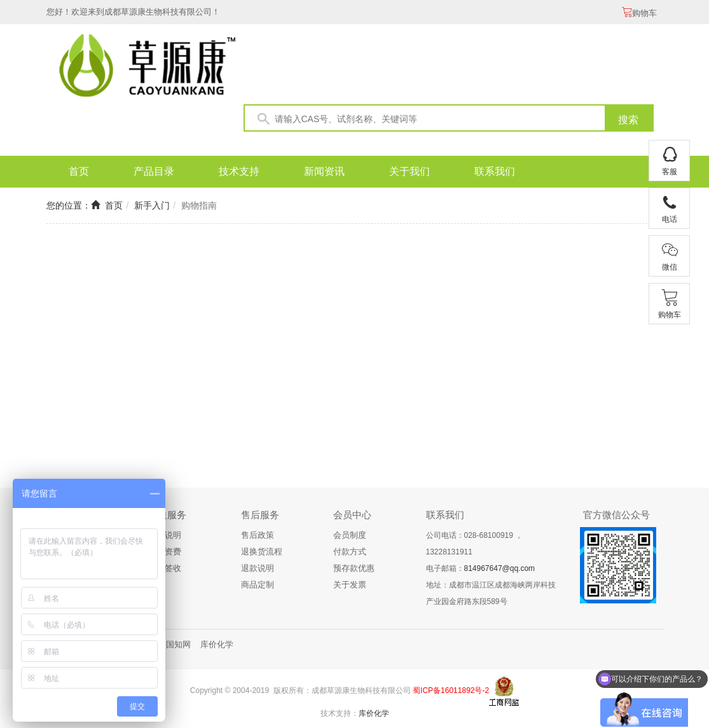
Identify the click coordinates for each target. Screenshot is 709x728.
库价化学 (217, 644)
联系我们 (495, 171)
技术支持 (239, 171)
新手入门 (152, 205)
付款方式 (350, 552)
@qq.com (519, 568)
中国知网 (174, 644)
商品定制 (258, 585)
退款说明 (258, 568)
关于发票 (350, 585)
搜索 (628, 120)
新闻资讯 (324, 171)
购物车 (639, 13)
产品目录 (154, 171)
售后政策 (258, 535)
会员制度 (350, 535)
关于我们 (410, 171)
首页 (79, 171)
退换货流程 (262, 552)
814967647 (483, 568)
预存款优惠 (354, 568)
